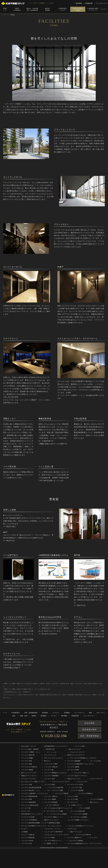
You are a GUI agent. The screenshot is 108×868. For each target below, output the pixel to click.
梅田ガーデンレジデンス (52, 820)
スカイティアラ (26, 811)
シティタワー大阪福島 (81, 814)
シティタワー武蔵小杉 (51, 767)
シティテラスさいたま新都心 (79, 817)
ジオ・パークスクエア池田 (55, 790)
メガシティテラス (82, 782)
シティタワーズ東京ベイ (81, 773)
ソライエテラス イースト (52, 829)
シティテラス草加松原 (51, 802)
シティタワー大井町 (73, 770)
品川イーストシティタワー (29, 773)
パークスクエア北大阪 (28, 817)
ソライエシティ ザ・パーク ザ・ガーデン (56, 835)
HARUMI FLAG (50, 749)
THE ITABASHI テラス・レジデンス (32, 814)
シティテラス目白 (95, 761)
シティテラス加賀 (49, 785)
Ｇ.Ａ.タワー (94, 838)
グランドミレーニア (50, 755)
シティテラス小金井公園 (56, 788)
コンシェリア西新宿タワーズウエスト (56, 773)
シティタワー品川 (49, 779)
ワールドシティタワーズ (77, 752)
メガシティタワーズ (96, 779)
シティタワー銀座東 (27, 770)
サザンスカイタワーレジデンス (53, 758)
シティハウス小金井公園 (77, 811)
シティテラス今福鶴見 (97, 799)
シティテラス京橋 (72, 799)
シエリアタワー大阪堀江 (76, 841)
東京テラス (47, 761)
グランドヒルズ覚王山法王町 (30, 805)
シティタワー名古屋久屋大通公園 (31, 788)
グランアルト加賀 (26, 799)
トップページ (4, 15)
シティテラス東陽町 (27, 758)
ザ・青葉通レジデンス (51, 844)
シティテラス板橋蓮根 (74, 761)
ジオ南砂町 (24, 832)
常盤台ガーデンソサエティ (29, 776)
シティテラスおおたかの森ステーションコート (58, 808)
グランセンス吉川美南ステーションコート (81, 826)
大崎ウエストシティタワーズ (76, 755)
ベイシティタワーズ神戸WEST (53, 832)
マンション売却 (80, 746)
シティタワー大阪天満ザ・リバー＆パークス (34, 793)
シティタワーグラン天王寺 (75, 785)
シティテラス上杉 (26, 844)
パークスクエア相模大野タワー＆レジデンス (80, 764)
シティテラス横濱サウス (74, 838)
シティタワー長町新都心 (52, 776)
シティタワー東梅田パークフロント (78, 820)
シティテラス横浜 (49, 838)
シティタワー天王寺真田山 (29, 820)
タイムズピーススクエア (28, 779)
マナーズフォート (72, 802)
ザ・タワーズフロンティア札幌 (53, 811)
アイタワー (24, 829)
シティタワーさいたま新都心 (58, 814)
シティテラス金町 (73, 796)
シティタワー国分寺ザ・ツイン (30, 790)
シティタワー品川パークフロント (77, 776)
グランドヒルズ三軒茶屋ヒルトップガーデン (83, 758)
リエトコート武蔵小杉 (28, 835)
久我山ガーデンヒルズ (74, 779)
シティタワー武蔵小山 (51, 796)
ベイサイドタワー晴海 (51, 764)
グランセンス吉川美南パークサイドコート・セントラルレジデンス (41, 826)
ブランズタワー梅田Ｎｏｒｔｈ (53, 817)
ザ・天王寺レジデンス (75, 805)
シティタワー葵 (26, 808)
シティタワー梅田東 (73, 767)
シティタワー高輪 (26, 764)
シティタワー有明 (26, 761)
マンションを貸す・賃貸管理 (30, 749)
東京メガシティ (95, 802)
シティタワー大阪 (26, 785)
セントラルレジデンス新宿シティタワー (33, 782)
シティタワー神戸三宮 (52, 805)
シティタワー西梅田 (50, 799)
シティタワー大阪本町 (77, 790)
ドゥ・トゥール (52, 752)
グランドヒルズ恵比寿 (62, 793)
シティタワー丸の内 (27, 841)
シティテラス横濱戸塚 (28, 838)
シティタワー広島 (77, 788)
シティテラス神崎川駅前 (28, 802)
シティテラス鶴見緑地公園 (29, 796)
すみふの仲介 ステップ (28, 746)
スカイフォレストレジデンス (61, 782)
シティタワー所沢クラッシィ (53, 841)
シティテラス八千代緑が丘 (29, 767)
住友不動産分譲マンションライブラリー (56, 746)
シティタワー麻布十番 (28, 755)
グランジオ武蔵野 (85, 808)
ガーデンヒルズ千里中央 (83, 835)
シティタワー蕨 (49, 770)
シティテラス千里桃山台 (85, 793)
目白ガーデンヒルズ (75, 749)
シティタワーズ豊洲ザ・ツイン (30, 752)
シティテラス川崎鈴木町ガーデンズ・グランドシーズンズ (84, 844)
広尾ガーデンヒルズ (76, 832)
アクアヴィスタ (72, 829)
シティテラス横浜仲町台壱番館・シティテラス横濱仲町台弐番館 (40, 823)
